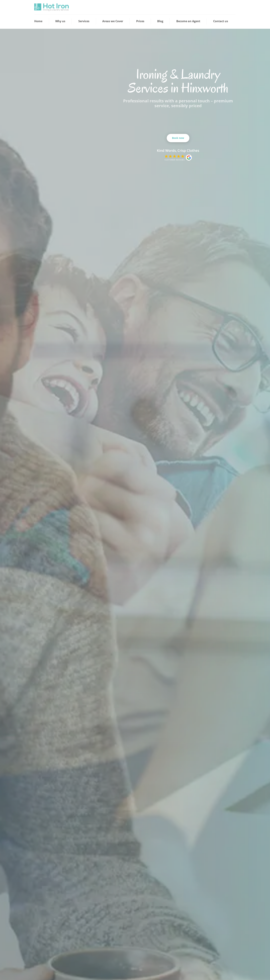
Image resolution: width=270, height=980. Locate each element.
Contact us (221, 21)
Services (84, 21)
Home (38, 21)
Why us (60, 21)
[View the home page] (51, 7)
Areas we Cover (113, 21)
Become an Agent (188, 21)
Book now (178, 138)
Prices (140, 21)
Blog (160, 21)
